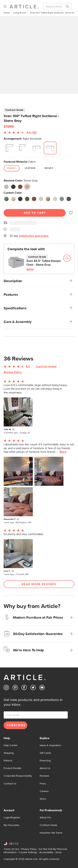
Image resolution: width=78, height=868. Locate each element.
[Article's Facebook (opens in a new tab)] (24, 688)
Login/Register (12, 818)
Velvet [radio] (49, 168)
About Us (45, 768)
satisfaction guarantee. (34, 236)
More (63, 452)
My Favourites (12, 825)
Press (43, 784)
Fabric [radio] (12, 168)
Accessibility (46, 852)
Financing (45, 761)
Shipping (9, 753)
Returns (8, 761)
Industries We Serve (51, 833)
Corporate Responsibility (18, 776)
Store (43, 799)
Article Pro (45, 818)
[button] (71, 213)
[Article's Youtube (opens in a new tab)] (42, 688)
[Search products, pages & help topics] (66, 7)
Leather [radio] (30, 168)
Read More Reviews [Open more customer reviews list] (39, 584)
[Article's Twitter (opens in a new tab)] (33, 688)
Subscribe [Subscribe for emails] (16, 725)
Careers (44, 791)
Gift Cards (45, 753)
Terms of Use (11, 849)
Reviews (44, 776)
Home (7, 13)
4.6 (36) (32, 133)
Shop (58, 852)
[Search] (54, 7)
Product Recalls (12, 768)
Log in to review (46, 366)
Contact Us (10, 784)
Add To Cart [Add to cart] (35, 213)
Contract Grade (48, 825)
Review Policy (13, 372)
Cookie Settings (28, 852)
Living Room (20, 13)
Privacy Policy (29, 849)
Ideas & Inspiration (50, 745)
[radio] (10, 148)
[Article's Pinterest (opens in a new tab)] (15, 688)
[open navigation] (7, 7)
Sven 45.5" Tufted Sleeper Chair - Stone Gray (44, 263)
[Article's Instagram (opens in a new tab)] (6, 688)
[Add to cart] (67, 258)
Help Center (10, 745)
